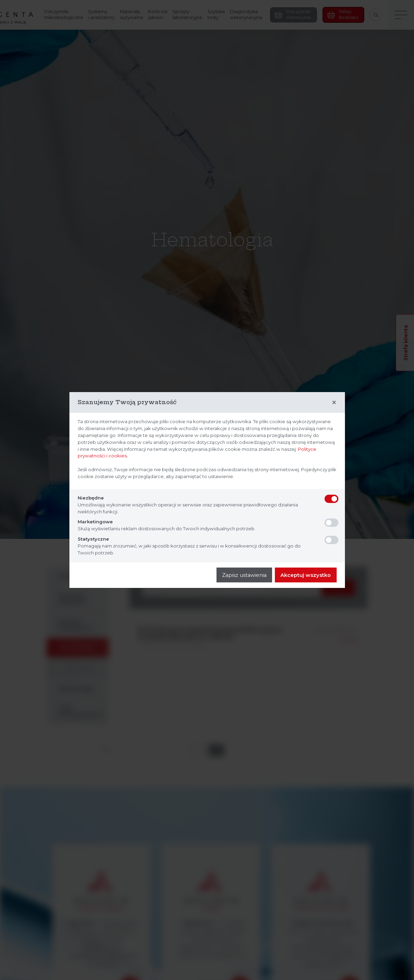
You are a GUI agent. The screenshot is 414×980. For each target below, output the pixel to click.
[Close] (334, 402)
